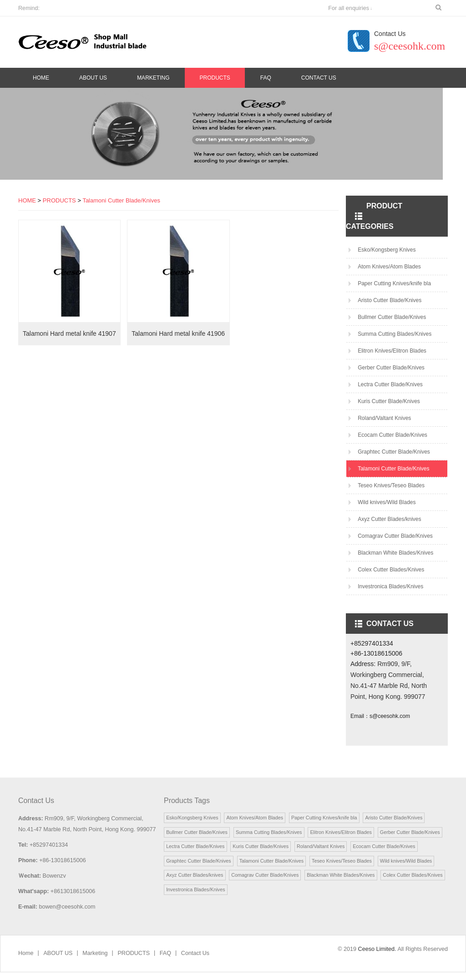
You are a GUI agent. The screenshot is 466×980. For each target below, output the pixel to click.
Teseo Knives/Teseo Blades (391, 490)
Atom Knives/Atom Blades (389, 272)
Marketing (153, 78)
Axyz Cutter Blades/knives (389, 524)
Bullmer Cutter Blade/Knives (392, 322)
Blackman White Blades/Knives (395, 558)
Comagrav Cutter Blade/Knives (395, 541)
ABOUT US (93, 78)
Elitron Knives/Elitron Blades (392, 356)
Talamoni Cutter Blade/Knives (121, 205)
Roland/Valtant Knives (384, 423)
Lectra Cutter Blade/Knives (390, 389)
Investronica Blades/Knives (390, 591)
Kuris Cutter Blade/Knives (389, 406)
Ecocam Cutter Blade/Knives (393, 440)
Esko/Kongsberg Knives (387, 255)
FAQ (266, 78)
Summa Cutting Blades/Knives (395, 339)
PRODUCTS (215, 78)
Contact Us (319, 78)
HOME (27, 205)
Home (41, 78)
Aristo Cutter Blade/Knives (390, 305)
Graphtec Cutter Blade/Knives (394, 457)
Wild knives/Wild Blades (387, 507)
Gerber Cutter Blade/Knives (391, 373)
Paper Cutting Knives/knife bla (394, 288)
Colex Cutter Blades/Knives (391, 575)
